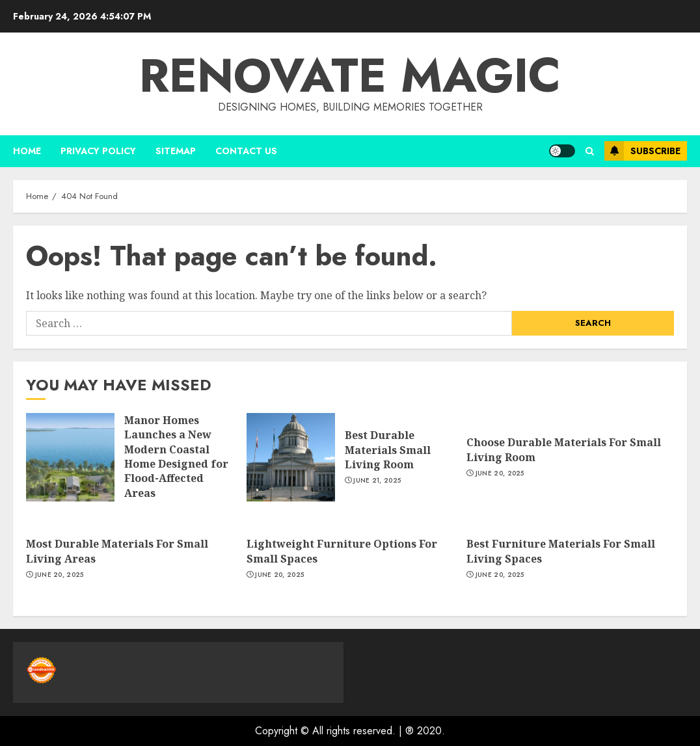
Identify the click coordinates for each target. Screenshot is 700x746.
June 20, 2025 (500, 473)
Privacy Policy (98, 151)
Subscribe (642, 151)
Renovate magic (350, 75)
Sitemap (176, 151)
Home (27, 151)
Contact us (246, 151)
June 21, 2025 (377, 481)
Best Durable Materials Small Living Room (388, 450)
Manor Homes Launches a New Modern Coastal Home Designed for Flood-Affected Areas (176, 457)
